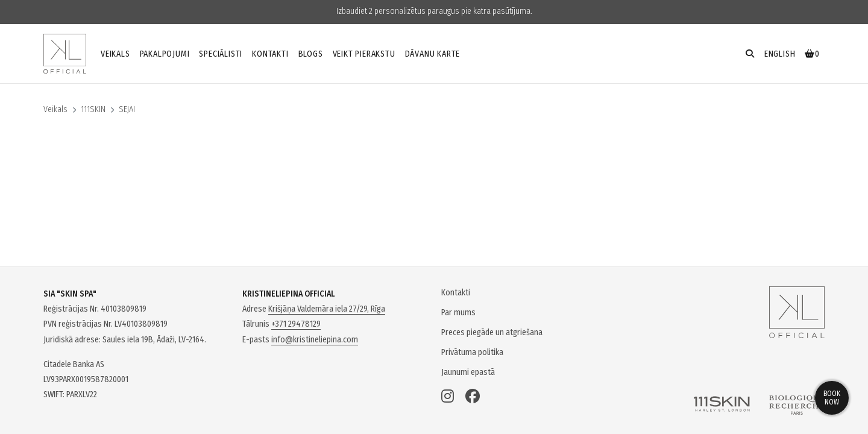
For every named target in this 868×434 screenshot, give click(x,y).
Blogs (311, 54)
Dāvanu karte (433, 54)
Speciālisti (221, 54)
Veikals (115, 54)
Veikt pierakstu (364, 54)
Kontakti (270, 54)
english (780, 54)
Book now (832, 398)
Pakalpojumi (165, 54)
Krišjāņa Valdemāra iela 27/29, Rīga (327, 309)
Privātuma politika (472, 352)
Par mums (458, 313)
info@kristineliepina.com (315, 340)
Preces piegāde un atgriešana (492, 332)
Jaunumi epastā (468, 372)
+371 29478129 (296, 324)
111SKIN (93, 109)
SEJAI (127, 109)
